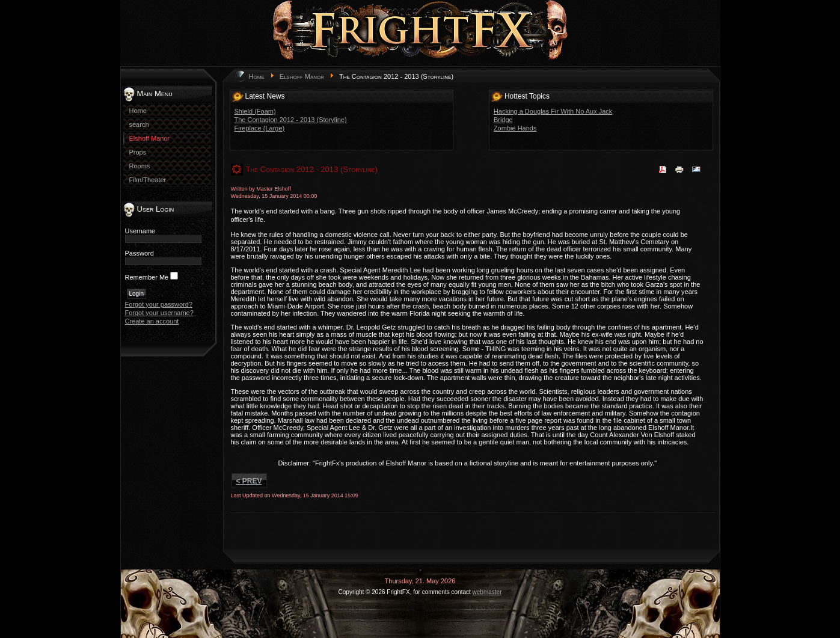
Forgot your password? (159, 304)
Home (257, 76)
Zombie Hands (515, 128)
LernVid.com (378, 607)
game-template (425, 607)
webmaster (487, 592)
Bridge (503, 120)
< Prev (249, 481)
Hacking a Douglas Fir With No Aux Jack (553, 111)
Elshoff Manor (302, 76)
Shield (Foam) (255, 111)
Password (139, 253)
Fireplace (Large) (260, 128)
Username (140, 231)
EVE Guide (492, 607)
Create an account (152, 321)
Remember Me (147, 277)
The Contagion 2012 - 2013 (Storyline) (291, 120)
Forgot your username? (159, 313)
